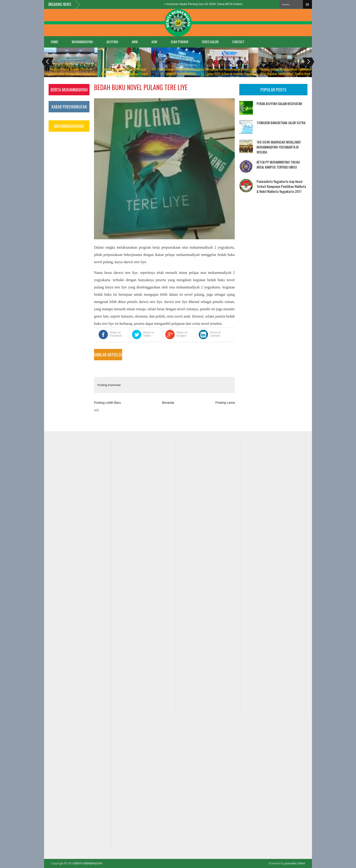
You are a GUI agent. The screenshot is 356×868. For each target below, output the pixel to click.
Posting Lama (225, 403)
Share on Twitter (149, 334)
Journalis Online (295, 863)
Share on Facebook (116, 334)
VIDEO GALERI (210, 42)
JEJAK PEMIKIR (179, 42)
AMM (135, 42)
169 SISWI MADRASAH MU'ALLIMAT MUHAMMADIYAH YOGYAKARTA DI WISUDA (279, 147)
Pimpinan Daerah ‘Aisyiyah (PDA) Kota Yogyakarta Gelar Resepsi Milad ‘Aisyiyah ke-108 (71, 74)
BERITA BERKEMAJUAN (88, 863)
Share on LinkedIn (215, 334)
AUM (154, 42)
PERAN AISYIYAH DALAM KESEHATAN (279, 103)
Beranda (168, 403)
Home (54, 42)
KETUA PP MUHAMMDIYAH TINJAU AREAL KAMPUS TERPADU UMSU (278, 164)
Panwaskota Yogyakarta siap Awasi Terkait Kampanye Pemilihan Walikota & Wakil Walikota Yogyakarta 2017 (281, 186)
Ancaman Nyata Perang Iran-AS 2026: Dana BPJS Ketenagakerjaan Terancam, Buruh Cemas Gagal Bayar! (239, 4)
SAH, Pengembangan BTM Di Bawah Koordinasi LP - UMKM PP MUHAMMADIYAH (178, 71)
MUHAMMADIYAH (82, 42)
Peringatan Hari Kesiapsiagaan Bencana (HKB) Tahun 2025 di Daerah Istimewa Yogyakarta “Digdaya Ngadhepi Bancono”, (232, 74)
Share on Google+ (182, 334)
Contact (238, 42)
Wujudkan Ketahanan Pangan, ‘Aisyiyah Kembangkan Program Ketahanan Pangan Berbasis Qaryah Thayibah (125, 74)
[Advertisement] (253, 221)
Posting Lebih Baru (107, 403)
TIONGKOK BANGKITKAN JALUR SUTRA (281, 123)
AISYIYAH (112, 42)
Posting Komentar (109, 385)
